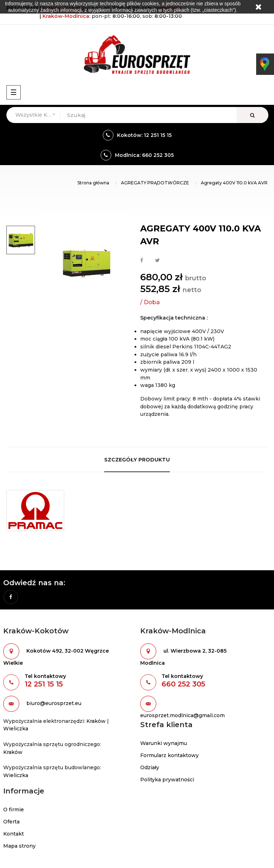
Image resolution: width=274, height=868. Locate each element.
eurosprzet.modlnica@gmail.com (182, 715)
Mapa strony (19, 846)
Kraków (96, 721)
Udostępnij (142, 261)
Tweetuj (158, 261)
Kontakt (14, 834)
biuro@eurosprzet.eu (54, 703)
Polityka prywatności (167, 780)
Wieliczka (16, 729)
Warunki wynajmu (164, 743)
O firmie (14, 810)
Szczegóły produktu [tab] (137, 460)
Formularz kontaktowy (169, 755)
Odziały (150, 767)
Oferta (11, 822)
